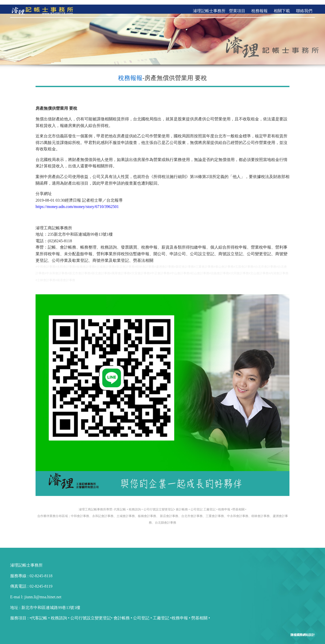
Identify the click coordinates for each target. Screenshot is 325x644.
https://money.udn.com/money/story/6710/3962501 (77, 202)
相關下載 (282, 6)
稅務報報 (259, 6)
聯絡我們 (304, 6)
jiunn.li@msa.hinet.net (42, 592)
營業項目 (237, 6)
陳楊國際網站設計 (303, 630)
